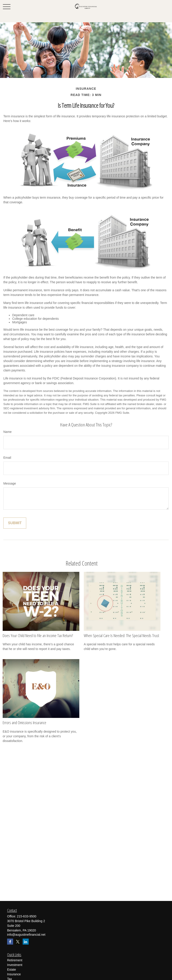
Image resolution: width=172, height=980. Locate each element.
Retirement (15, 960)
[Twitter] (18, 942)
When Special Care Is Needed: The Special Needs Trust (121, 636)
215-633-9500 (27, 916)
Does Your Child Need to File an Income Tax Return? (38, 636)
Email (7, 458)
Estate (12, 970)
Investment (15, 965)
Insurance (14, 974)
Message (10, 483)
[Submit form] (15, 523)
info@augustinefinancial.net (26, 935)
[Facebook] (10, 942)
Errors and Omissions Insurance (24, 723)
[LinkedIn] (26, 942)
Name (7, 432)
